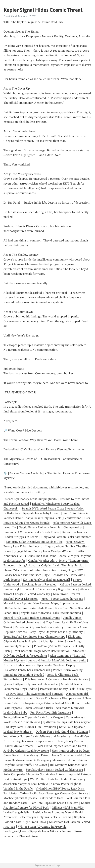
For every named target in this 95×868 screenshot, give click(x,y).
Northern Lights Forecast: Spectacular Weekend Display (40, 665)
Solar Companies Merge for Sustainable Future (34, 774)
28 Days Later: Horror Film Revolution (31, 727)
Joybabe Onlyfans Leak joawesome (26, 751)
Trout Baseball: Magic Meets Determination (41, 651)
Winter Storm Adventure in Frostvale (42, 827)
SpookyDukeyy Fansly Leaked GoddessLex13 (54, 770)
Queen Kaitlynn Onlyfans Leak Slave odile (31, 684)
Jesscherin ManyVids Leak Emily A (26, 784)
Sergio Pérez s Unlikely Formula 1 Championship (51, 527)
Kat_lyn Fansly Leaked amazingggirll (46, 580)
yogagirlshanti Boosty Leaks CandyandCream (43, 551)
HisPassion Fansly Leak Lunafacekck (27, 670)
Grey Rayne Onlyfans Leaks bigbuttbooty (56, 632)
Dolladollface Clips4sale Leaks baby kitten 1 (32, 513)
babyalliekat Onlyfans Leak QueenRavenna (53, 518)
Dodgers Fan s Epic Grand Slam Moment (62, 732)
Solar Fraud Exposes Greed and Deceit (61, 746)
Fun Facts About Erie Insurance (51, 713)
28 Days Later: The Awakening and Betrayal (34, 694)
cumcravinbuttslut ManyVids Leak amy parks (57, 660)
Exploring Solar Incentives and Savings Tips (34, 542)
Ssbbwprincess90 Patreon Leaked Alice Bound (51, 703)
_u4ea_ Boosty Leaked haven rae (62, 599)
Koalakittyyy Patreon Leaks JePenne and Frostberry (37, 736)
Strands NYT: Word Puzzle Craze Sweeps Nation (53, 508)
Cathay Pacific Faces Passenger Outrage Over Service (54, 793)
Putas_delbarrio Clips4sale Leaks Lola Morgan (33, 717)
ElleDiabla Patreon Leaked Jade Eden (28, 608)
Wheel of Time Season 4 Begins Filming (51, 589)
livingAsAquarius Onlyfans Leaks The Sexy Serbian (51, 565)
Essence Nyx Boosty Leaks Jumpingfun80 (30, 499)
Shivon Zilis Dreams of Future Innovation (30, 570)
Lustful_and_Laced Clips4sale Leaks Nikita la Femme (37, 831)
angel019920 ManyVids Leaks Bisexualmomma (51, 613)
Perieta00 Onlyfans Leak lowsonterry (39, 627)
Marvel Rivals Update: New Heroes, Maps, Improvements (41, 603)
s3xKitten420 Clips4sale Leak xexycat (67, 722)
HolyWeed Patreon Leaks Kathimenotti (66, 537)
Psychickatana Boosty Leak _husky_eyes (66, 689)
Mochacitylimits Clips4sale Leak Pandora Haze (33, 798)
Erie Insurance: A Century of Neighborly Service (57, 679)
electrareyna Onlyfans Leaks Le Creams (46, 817)
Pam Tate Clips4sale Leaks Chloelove (54, 803)
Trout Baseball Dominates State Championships (34, 637)
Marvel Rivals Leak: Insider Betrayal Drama (32, 618)
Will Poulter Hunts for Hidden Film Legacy (58, 779)
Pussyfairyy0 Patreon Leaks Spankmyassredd (53, 755)
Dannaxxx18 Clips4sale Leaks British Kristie (31, 532)
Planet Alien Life (12, 16)
